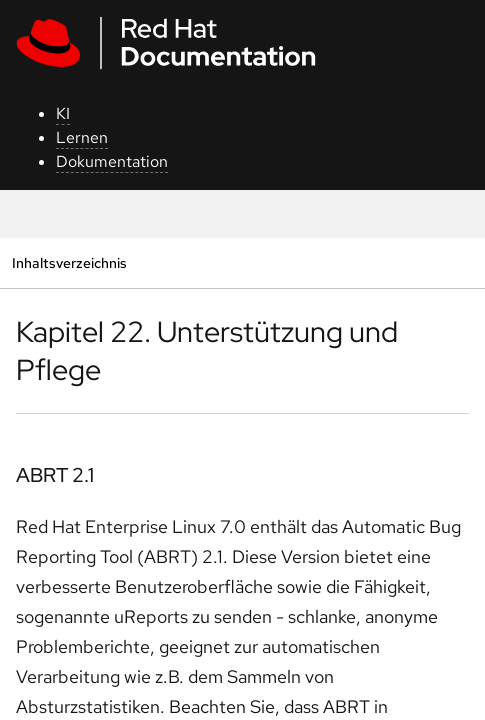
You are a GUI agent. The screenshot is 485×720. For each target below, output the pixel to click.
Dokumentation (112, 161)
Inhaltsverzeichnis (69, 262)
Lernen (82, 137)
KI (63, 113)
